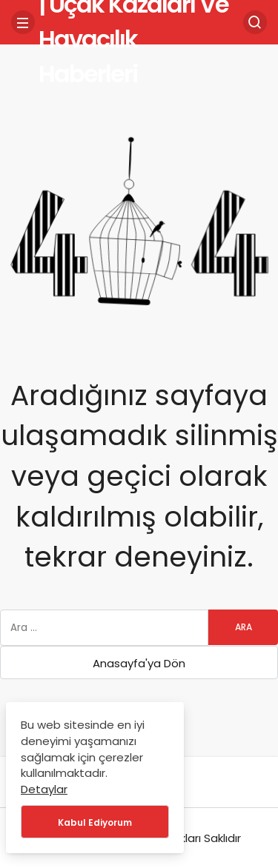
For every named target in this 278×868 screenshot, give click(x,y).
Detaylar (44, 789)
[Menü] (23, 22)
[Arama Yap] (255, 22)
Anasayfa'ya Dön (139, 663)
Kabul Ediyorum (95, 822)
